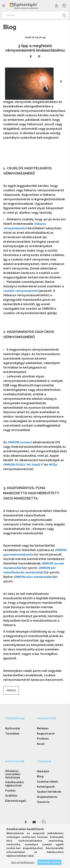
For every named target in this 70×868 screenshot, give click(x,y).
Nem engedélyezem (23, 862)
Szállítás (11, 796)
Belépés (43, 728)
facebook (26, 822)
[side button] (4, 6)
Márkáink (43, 771)
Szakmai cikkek (47, 782)
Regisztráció (46, 734)
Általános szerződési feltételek (13, 774)
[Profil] (57, 6)
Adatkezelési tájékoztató (14, 784)
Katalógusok (46, 787)
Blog (40, 776)
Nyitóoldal (13, 728)
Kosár (41, 744)
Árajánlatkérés (47, 797)
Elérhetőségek (16, 801)
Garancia (43, 802)
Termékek (12, 734)
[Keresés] (35, 15)
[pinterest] (39, 57)
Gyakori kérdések (49, 792)
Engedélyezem (50, 862)
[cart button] (64, 6)
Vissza (11, 690)
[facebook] (31, 57)
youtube (34, 822)
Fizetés (10, 790)
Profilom (43, 739)
